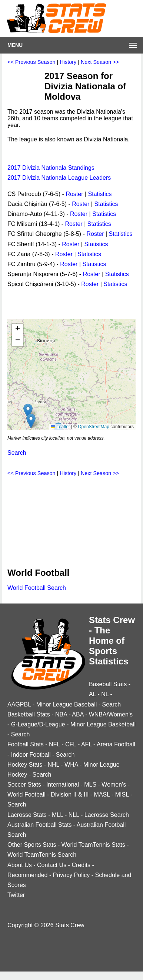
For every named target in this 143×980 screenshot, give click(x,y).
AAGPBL (19, 704)
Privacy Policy (71, 875)
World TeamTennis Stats (93, 845)
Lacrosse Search (107, 815)
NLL (74, 815)
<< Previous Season (31, 62)
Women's (114, 785)
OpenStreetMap (94, 427)
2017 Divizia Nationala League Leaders (59, 178)
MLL (58, 815)
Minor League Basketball (103, 724)
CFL (71, 744)
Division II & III (70, 795)
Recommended (28, 875)
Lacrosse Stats (27, 815)
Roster (74, 194)
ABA (78, 714)
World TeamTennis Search (42, 855)
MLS (90, 785)
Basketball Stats (29, 714)
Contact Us (52, 865)
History (68, 62)
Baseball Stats (108, 684)
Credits (81, 865)
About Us (20, 865)
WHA (71, 765)
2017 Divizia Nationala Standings (51, 168)
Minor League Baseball (67, 704)
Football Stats (26, 744)
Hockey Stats (25, 765)
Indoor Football (31, 755)
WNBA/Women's (111, 714)
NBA (61, 714)
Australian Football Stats (39, 825)
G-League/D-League (38, 724)
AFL (87, 744)
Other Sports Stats (32, 845)
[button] (28, 411)
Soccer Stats (24, 785)
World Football (26, 795)
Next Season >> (100, 62)
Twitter (16, 895)
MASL (102, 795)
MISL (122, 795)
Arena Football (116, 744)
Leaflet (60, 427)
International (63, 785)
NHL (53, 765)
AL (92, 694)
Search (17, 453)
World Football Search (37, 588)
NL (105, 694)
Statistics (100, 194)
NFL (54, 744)
